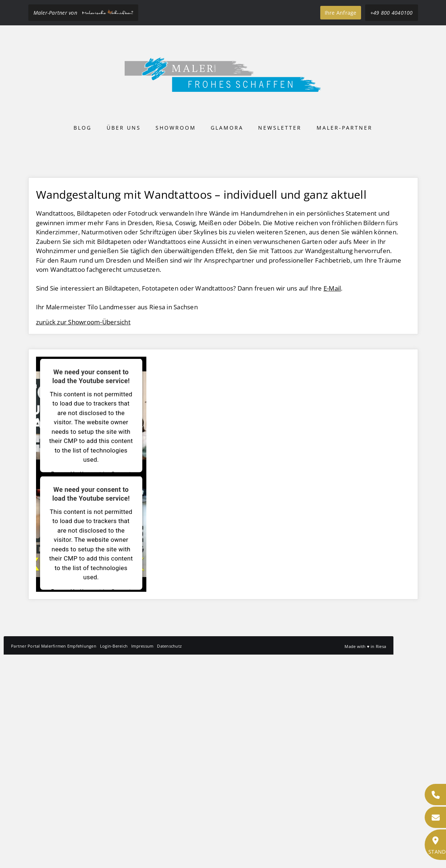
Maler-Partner (345, 128)
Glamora (227, 128)
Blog (83, 128)
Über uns (124, 128)
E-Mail (332, 502)
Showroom (176, 128)
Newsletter (280, 128)
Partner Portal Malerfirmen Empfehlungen (54, 859)
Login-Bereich (114, 859)
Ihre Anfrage (341, 13)
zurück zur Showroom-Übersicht (83, 535)
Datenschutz (169, 859)
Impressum (142, 859)
